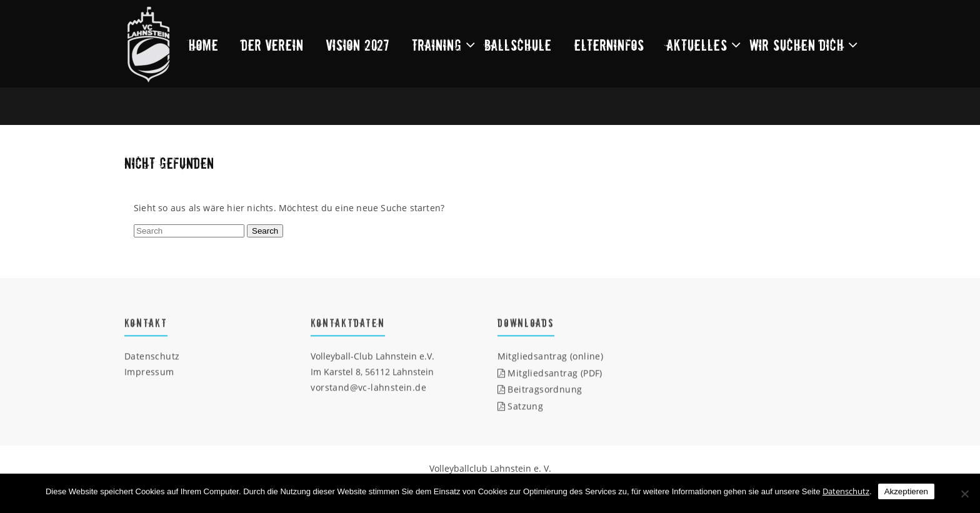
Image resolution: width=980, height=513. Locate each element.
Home (204, 45)
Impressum (149, 372)
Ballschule (518, 45)
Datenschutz (152, 356)
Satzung (521, 406)
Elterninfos (609, 45)
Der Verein (272, 45)
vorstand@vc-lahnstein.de (368, 388)
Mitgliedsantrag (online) (551, 356)
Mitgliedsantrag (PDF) (550, 373)
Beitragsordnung (540, 390)
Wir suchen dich (797, 45)
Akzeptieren (906, 491)
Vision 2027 (358, 45)
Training (437, 45)
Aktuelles (697, 45)
